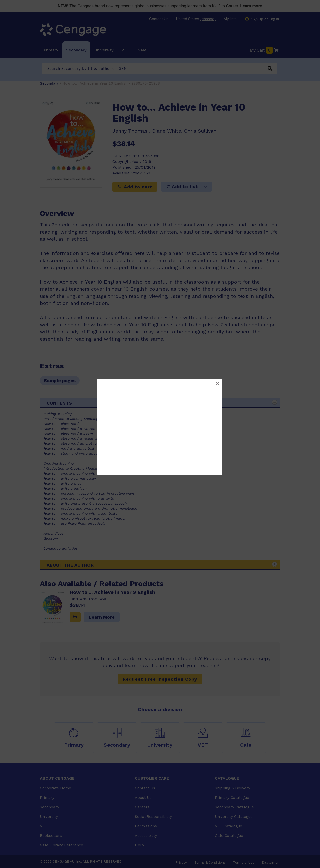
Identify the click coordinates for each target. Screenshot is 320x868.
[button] (217, 384)
